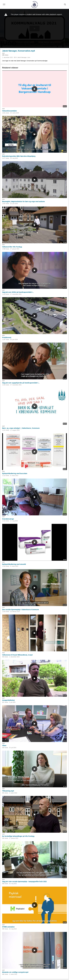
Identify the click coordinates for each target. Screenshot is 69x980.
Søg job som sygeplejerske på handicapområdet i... (21, 383)
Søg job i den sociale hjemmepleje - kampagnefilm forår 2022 (24, 882)
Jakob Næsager (22, 57)
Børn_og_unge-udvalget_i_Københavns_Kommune (21, 428)
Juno (29, 57)
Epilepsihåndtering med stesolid (14, 564)
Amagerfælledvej (8, 700)
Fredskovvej (7, 337)
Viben (4, 746)
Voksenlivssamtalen (9, 111)
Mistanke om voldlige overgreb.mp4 (15, 972)
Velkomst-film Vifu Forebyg (12, 247)
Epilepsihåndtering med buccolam (15, 473)
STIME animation (8, 927)
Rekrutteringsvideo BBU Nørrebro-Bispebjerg (19, 156)
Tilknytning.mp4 (8, 791)
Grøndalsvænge (8, 519)
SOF (3, 53)
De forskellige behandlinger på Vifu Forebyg (18, 836)
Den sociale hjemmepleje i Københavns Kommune (21, 610)
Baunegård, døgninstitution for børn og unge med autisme (23, 201)
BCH (15, 57)
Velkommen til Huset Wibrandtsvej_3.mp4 (17, 655)
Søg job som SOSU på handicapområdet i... (18, 292)
